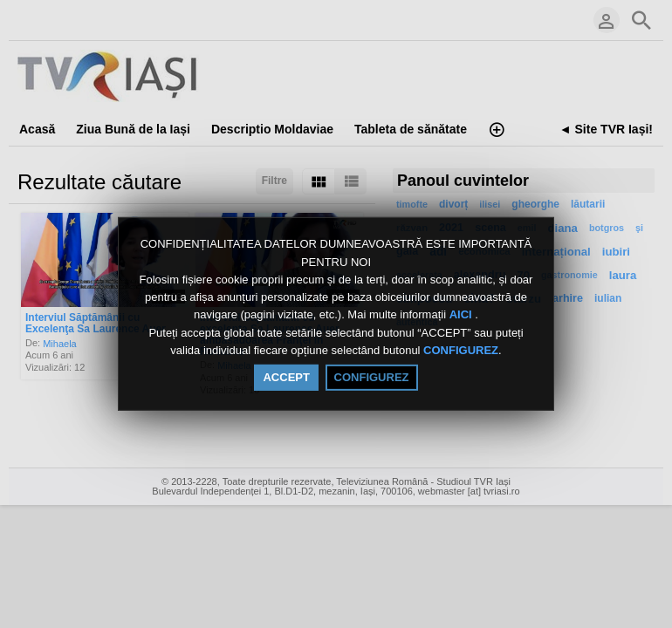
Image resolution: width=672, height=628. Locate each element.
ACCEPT (286, 377)
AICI (463, 315)
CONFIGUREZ (461, 350)
